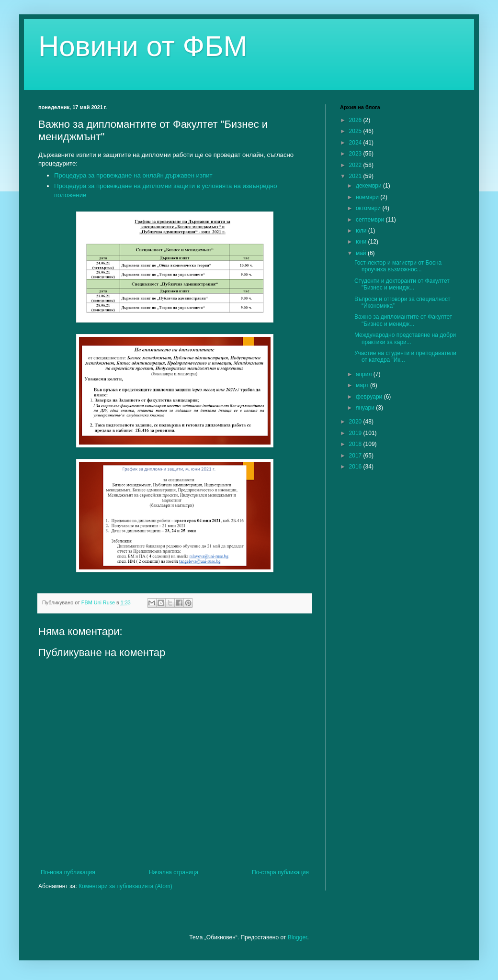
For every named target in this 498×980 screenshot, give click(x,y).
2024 (356, 143)
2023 (356, 154)
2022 (356, 165)
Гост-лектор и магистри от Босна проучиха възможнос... (398, 266)
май (362, 253)
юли (362, 231)
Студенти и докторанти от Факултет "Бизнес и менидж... (402, 284)
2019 (356, 433)
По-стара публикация (280, 872)
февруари (370, 397)
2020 (356, 422)
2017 (356, 456)
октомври (369, 208)
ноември (368, 197)
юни (362, 242)
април (365, 374)
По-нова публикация (68, 872)
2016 (356, 467)
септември (371, 220)
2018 (356, 444)
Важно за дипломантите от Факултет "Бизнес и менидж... (403, 320)
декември (369, 186)
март (363, 385)
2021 (356, 176)
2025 (356, 131)
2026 (356, 120)
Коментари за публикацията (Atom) (125, 886)
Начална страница (174, 872)
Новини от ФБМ (143, 46)
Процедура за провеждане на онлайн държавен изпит (133, 175)
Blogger (298, 937)
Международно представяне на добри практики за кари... (405, 338)
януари (366, 408)
